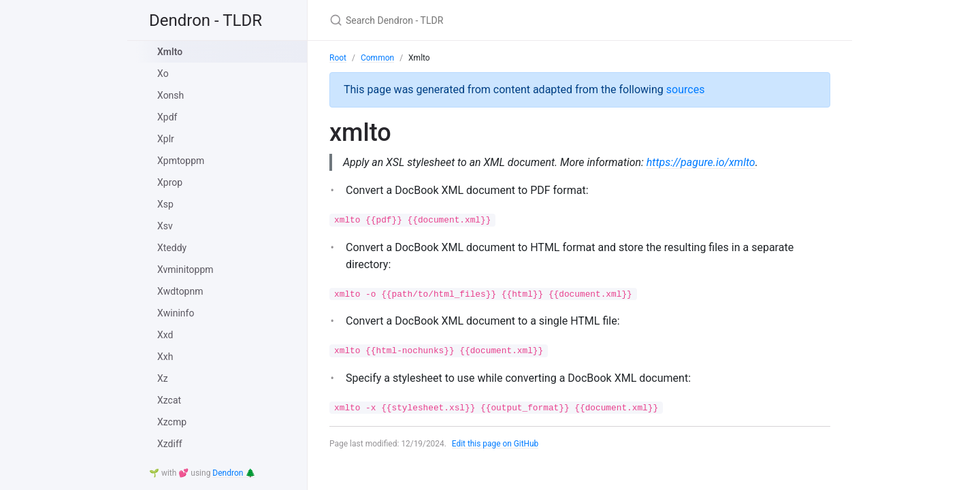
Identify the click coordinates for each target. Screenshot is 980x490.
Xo (163, 73)
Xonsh (170, 95)
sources (686, 89)
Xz (163, 378)
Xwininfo (176, 313)
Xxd (165, 335)
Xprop (170, 182)
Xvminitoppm (185, 269)
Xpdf (167, 117)
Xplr (166, 139)
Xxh (165, 357)
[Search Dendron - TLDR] (490, 20)
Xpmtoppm (181, 161)
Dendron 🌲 (234, 473)
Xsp (165, 204)
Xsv (165, 226)
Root (338, 58)
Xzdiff (170, 444)
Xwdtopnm (180, 291)
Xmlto (170, 52)
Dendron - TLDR (206, 20)
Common (377, 58)
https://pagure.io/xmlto (703, 162)
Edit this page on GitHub (496, 444)
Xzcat (169, 400)
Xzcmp (172, 422)
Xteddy (172, 248)
